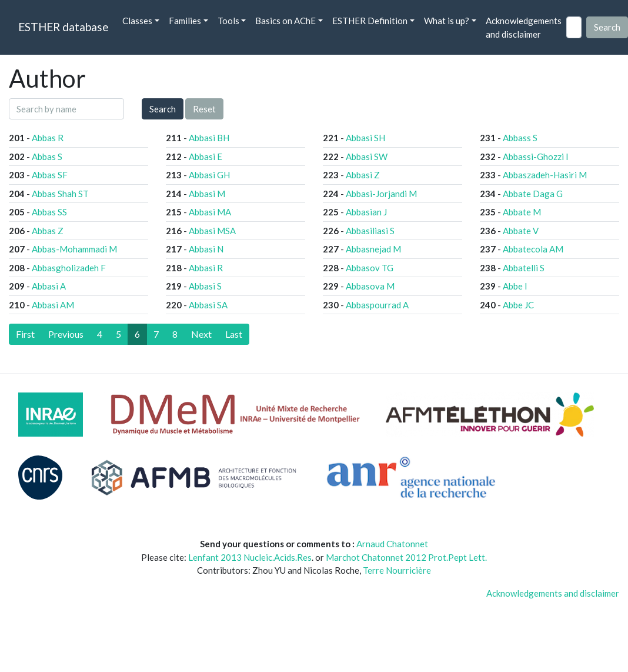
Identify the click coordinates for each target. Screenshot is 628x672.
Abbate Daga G (533, 194)
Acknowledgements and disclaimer (524, 27)
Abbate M (522, 212)
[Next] (201, 334)
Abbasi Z (363, 175)
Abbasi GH (209, 175)
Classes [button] (137, 21)
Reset (204, 109)
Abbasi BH (209, 138)
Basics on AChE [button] (285, 21)
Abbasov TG (370, 268)
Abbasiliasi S (370, 231)
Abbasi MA (210, 212)
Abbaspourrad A (377, 305)
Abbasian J (366, 212)
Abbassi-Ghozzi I (536, 157)
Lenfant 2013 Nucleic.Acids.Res (250, 557)
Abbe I (515, 286)
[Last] (234, 334)
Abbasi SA (208, 305)
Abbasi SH (365, 138)
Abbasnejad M (373, 249)
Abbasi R (206, 268)
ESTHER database (63, 27)
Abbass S (520, 138)
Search (163, 109)
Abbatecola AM (533, 249)
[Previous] (66, 334)
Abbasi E (206, 157)
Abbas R (48, 138)
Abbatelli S (524, 268)
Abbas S (47, 157)
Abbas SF (50, 175)
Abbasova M (370, 286)
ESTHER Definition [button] (370, 21)
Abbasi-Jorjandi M (381, 194)
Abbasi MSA (212, 231)
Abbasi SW (367, 157)
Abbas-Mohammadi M (74, 249)
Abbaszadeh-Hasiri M (545, 175)
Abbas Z (48, 231)
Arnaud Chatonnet (392, 544)
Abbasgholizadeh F (69, 268)
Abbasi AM (53, 305)
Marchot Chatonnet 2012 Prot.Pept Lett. (406, 557)
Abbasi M (207, 194)
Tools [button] (228, 21)
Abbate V (521, 231)
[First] (25, 334)
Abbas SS (49, 212)
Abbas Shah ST (60, 194)
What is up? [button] (447, 21)
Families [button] (185, 21)
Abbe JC (518, 305)
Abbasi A (49, 286)
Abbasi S (205, 286)
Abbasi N (206, 249)
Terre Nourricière (397, 570)
